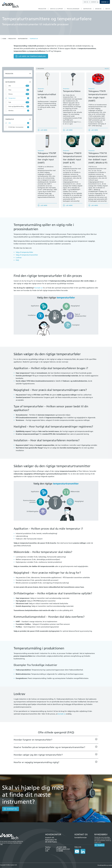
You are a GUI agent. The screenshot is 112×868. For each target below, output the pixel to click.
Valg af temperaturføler (24, 252)
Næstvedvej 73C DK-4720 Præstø (51, 841)
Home (4, 39)
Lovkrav (19, 258)
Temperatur (34, 39)
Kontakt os (38, 288)
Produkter (12, 39)
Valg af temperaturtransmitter (27, 255)
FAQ (17, 260)
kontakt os (62, 714)
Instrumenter (23, 39)
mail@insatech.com (63, 849)
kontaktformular (81, 837)
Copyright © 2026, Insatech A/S (8, 864)
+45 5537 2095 (61, 847)
